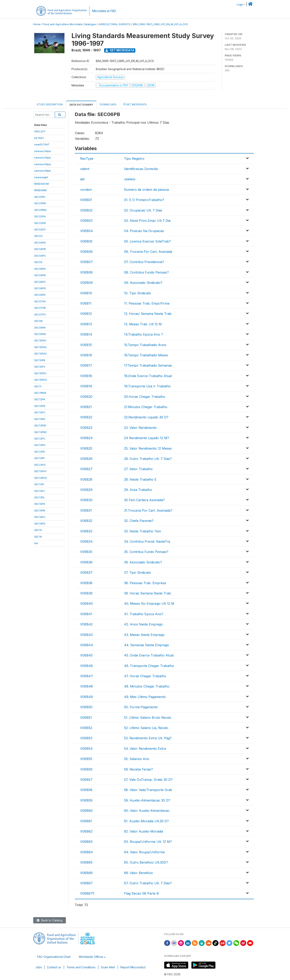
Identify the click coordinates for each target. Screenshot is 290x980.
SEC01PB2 (40, 210)
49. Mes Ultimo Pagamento (145, 697)
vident (85, 169)
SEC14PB (40, 510)
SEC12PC (40, 412)
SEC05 (38, 262)
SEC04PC (40, 256)
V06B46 (86, 666)
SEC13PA (40, 419)
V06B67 (86, 883)
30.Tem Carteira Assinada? (144, 500)
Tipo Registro (134, 159)
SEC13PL (40, 497)
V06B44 (87, 645)
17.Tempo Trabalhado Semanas (148, 365)
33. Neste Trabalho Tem (142, 531)
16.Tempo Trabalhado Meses (146, 355)
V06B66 (86, 873)
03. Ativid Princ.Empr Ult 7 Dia (147, 221)
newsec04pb (42, 158)
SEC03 (38, 236)
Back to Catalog (50, 920)
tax (36, 543)
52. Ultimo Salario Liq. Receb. (146, 728)
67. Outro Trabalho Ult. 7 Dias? (148, 883)
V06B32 (86, 521)
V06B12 (86, 314)
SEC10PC (40, 367)
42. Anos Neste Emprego (143, 624)
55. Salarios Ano (137, 759)
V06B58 (86, 790)
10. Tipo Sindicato (138, 293)
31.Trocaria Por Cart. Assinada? (148, 510)
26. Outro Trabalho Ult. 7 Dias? (148, 459)
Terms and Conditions (81, 967)
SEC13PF (40, 458)
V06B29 (86, 490)
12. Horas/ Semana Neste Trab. (148, 314)
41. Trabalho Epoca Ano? (144, 614)
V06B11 (86, 303)
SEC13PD (40, 445)
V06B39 (86, 593)
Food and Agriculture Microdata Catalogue (69, 24)
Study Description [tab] (50, 104)
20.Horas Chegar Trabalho (145, 397)
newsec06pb (42, 171)
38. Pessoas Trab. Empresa (145, 583)
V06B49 (86, 697)
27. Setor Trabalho (138, 469)
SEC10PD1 (40, 373)
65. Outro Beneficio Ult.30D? (146, 862)
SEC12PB (40, 406)
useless (130, 179)
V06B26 (86, 459)
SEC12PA (40, 399)
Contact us (54, 967)
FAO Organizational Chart (54, 957)
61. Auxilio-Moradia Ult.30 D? (146, 821)
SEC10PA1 (40, 340)
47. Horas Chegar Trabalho (145, 676)
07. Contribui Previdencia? (144, 262)
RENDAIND (41, 190)
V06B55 (86, 759)
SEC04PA (40, 243)
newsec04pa (42, 151)
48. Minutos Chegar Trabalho (147, 686)
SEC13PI (39, 484)
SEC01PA (40, 197)
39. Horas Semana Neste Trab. (148, 593)
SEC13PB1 (40, 425)
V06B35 (86, 552)
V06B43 (86, 635)
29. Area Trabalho (138, 490)
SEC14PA (40, 504)
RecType (87, 159)
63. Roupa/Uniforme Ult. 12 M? (148, 842)
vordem (86, 190)
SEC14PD (40, 524)
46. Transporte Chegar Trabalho (149, 666)
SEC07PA (40, 301)
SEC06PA (40, 269)
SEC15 (38, 530)
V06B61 (86, 821)
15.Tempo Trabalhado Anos (145, 345)
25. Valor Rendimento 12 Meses (148, 448)
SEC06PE (40, 295)
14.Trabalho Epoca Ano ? (143, 334)
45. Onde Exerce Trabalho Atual (149, 655)
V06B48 (86, 686)
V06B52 (86, 728)
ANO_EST (40, 131)
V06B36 (86, 562)
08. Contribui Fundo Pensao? (146, 272)
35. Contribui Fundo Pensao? (146, 552)
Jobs (39, 967)
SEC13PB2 (40, 432)
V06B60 (86, 811)
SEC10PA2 (40, 347)
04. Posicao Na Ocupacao (144, 231)
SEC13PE (40, 452)
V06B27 (86, 469)
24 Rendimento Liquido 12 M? (147, 438)
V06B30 (86, 500)
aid (82, 179)
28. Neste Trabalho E (140, 479)
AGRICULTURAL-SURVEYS (114, 24)
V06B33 (86, 531)
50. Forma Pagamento (141, 707)
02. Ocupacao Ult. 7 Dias (143, 210)
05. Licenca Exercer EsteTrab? (147, 241)
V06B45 (86, 655)
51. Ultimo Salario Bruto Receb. (148, 718)
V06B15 (86, 345)
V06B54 (86, 749)
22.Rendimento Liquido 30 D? (146, 417)
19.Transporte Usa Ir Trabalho (147, 386)
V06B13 (86, 324)
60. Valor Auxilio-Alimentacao (147, 811)
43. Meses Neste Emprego (144, 635)
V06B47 (86, 676)
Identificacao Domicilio (141, 169)
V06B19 (86, 386)
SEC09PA (40, 328)
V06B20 (86, 397)
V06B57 (86, 780)
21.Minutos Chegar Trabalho (146, 407)
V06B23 (86, 428)
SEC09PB (40, 334)
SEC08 (38, 321)
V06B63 (86, 842)
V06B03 (86, 221)
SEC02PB (40, 223)
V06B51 (86, 718)
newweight (41, 177)
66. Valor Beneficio (138, 873)
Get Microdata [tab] (135, 104)
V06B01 (86, 200)
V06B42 (86, 624)
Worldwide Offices (91, 957)
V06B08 (86, 272)
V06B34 (86, 541)
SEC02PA (40, 216)
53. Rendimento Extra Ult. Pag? (148, 738)
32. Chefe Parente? (139, 521)
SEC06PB (40, 275)
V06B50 (86, 707)
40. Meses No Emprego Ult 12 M (149, 604)
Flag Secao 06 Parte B (141, 893)
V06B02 (86, 210)
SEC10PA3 (40, 354)
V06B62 (86, 831)
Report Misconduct (133, 967)
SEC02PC (40, 229)
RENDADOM (41, 184)
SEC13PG (40, 465)
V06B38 (86, 583)
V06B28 (86, 479)
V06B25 (86, 448)
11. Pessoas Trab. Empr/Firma (147, 303)
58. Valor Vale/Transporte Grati (148, 790)
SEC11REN (40, 393)
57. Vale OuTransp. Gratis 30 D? (148, 780)
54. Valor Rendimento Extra (145, 749)
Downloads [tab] (108, 104)
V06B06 (86, 252)
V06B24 (86, 438)
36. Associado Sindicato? (143, 562)
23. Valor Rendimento (140, 428)
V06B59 (86, 800)
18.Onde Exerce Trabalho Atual (148, 376)
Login (240, 5)
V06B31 (86, 510)
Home (37, 24)
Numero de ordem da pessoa (146, 190)
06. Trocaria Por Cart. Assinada (148, 252)
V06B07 (86, 262)
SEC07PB (40, 308)
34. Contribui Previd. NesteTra (147, 541)
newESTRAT (42, 144)
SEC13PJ (39, 491)
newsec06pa (42, 164)
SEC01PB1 (40, 203)
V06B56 (86, 769)
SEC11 (38, 386)
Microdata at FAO (104, 11)
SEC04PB (40, 249)
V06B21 (86, 407)
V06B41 (86, 614)
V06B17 (86, 365)
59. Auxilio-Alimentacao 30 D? (147, 800)
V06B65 (86, 862)
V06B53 (86, 738)
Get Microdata (120, 50)
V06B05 (86, 241)
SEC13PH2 (41, 478)
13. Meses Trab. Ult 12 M (143, 324)
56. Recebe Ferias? (138, 769)
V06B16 (86, 355)
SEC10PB (40, 360)
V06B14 (86, 334)
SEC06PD (40, 288)
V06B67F (87, 893)
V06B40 (86, 604)
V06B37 (86, 572)
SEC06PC (40, 282)
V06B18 (86, 376)
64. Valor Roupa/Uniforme (144, 852)
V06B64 (86, 852)
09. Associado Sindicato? (143, 283)
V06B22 (86, 417)
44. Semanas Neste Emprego (147, 645)
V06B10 (86, 293)
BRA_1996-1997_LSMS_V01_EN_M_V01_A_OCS (161, 24)
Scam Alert (108, 967)
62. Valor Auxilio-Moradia (143, 831)
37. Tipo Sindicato (138, 572)
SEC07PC (40, 314)
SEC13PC (40, 439)
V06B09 (86, 283)
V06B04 (86, 231)
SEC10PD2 (41, 380)
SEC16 (38, 537)
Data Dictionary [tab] (81, 105)
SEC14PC (40, 517)
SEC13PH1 (40, 471)
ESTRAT (39, 138)
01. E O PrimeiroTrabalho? (144, 200)
